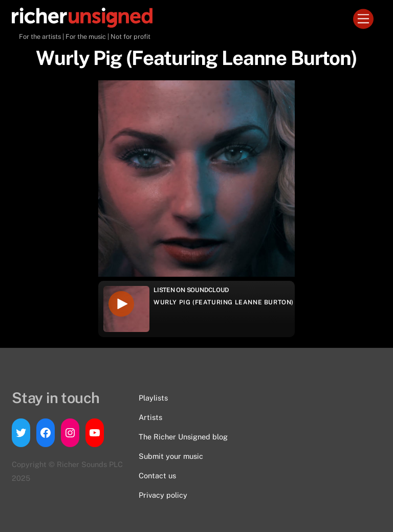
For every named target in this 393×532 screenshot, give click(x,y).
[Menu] (363, 19)
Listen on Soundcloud (191, 290)
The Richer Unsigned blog (183, 437)
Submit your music (171, 456)
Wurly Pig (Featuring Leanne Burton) (224, 302)
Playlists (153, 398)
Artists (150, 417)
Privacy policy (163, 495)
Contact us (157, 475)
